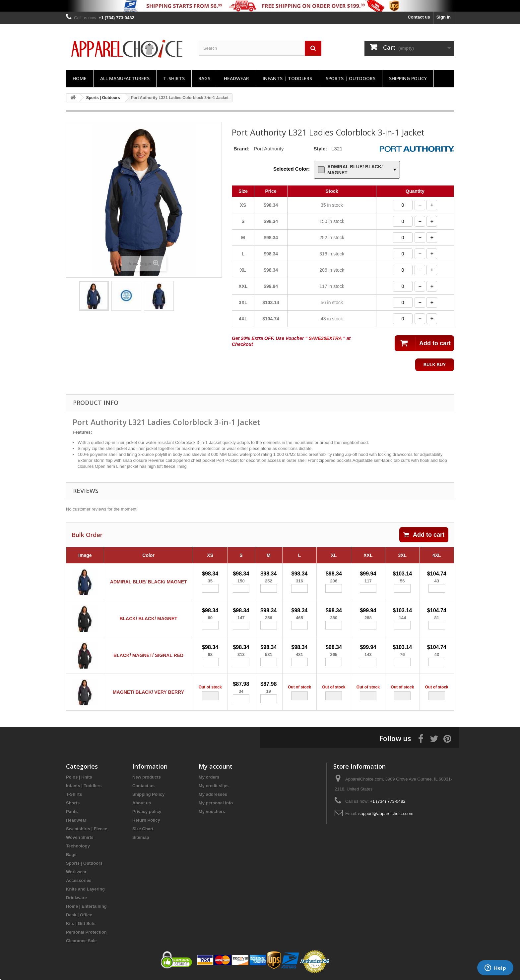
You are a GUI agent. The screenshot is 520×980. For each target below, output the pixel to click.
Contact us (419, 17)
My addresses (213, 794)
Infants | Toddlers (287, 78)
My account (216, 766)
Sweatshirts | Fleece (87, 829)
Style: (320, 149)
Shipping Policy (408, 78)
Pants (72, 812)
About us (142, 803)
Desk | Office (79, 915)
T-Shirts (174, 78)
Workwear (76, 872)
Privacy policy (147, 812)
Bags (204, 78)
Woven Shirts (80, 837)
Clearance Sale (81, 941)
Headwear (236, 78)
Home (80, 78)
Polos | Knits (79, 777)
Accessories (79, 880)
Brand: (241, 149)
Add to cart (424, 535)
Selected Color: (292, 169)
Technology (78, 846)
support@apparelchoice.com (386, 814)
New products (147, 777)
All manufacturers (125, 78)
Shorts (73, 803)
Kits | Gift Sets (81, 924)
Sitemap (141, 837)
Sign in (444, 17)
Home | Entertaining (86, 906)
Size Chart (143, 829)
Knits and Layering (85, 889)
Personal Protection (86, 932)
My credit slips (214, 786)
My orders (209, 777)
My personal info (216, 803)
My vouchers (212, 812)
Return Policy (146, 820)
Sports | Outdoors (351, 78)
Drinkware (76, 898)
